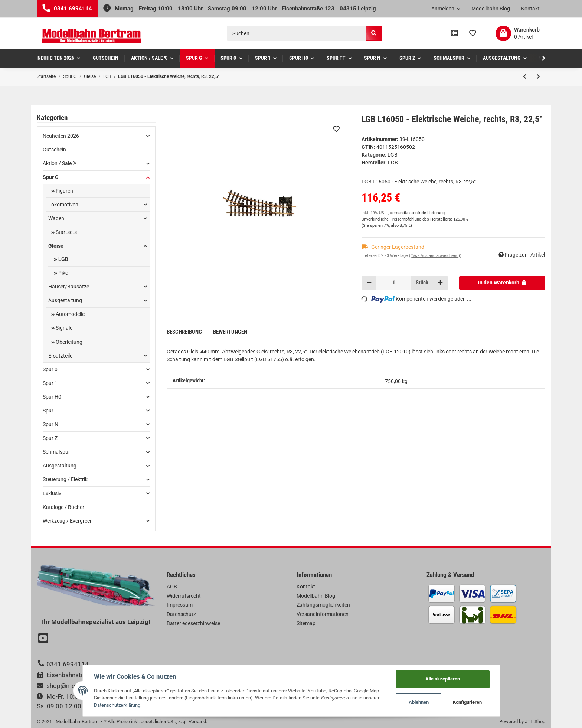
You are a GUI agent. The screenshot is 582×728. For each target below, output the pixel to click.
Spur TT (52, 411)
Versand (197, 722)
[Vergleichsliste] (455, 33)
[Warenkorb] (518, 33)
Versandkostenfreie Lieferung (417, 213)
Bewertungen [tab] (230, 332)
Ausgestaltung (65, 300)
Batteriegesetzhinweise (193, 623)
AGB (172, 587)
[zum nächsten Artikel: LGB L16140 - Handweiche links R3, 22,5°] (538, 76)
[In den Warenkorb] (502, 283)
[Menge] (394, 283)
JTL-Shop (535, 722)
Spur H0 (52, 397)
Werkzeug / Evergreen (68, 521)
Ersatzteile (60, 356)
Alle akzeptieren (443, 679)
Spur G (51, 177)
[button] (446, 9)
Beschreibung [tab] (184, 332)
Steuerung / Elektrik (65, 479)
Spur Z (50, 438)
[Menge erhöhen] (440, 283)
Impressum (180, 605)
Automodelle (70, 314)
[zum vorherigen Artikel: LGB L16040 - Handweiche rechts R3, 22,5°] (525, 76)
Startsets (66, 232)
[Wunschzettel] (473, 33)
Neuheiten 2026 (61, 136)
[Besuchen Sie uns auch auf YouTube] (44, 639)
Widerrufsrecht (184, 596)
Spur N (50, 424)
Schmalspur (56, 452)
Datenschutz (181, 614)
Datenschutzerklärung (117, 705)
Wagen (56, 218)
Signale (63, 328)
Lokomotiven (63, 205)
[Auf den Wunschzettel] (336, 129)
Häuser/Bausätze (69, 287)
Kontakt (530, 9)
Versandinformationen (323, 614)
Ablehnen (419, 702)
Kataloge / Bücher (63, 507)
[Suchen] (297, 33)
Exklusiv (52, 493)
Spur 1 (50, 383)
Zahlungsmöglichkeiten (323, 605)
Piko (63, 273)
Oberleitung (68, 342)
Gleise (56, 246)
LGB (393, 155)
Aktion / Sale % (60, 163)
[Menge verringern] (369, 283)
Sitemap (306, 623)
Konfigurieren (467, 702)
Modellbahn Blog (491, 9)
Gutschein (54, 150)
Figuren (64, 191)
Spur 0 (50, 369)
